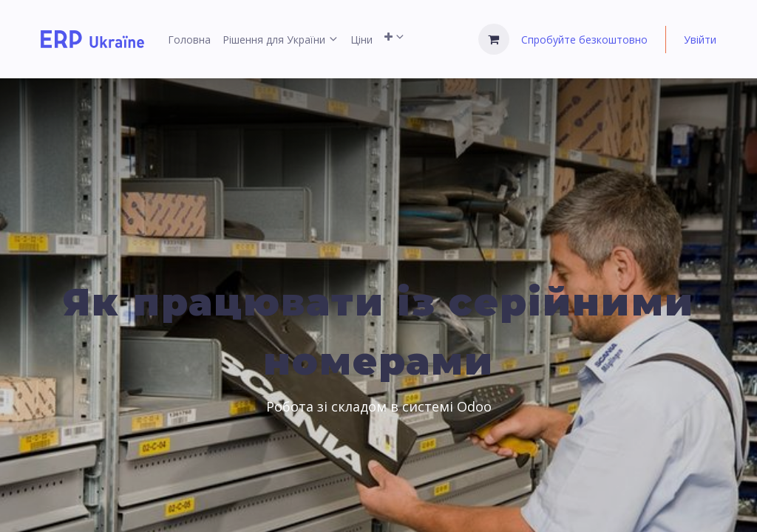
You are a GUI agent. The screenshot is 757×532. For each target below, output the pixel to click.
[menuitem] (189, 40)
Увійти (700, 40)
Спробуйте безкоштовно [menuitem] (584, 40)
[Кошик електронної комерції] (494, 39)
